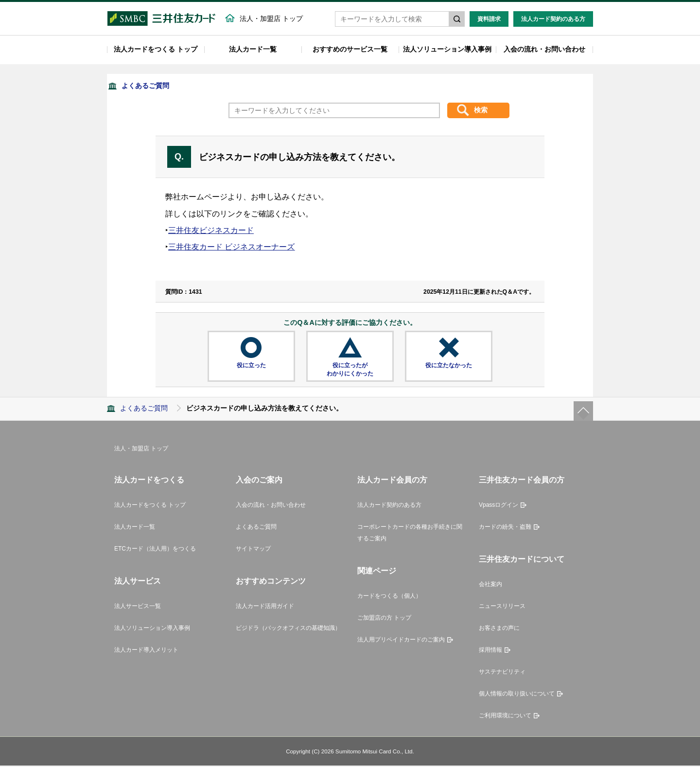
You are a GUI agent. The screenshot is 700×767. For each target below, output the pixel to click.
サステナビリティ (502, 673)
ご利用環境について (505, 717)
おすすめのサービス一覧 (350, 51)
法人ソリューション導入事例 (447, 51)
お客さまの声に (499, 629)
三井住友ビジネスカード (211, 232)
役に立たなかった (449, 367)
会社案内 (490, 586)
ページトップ (583, 412)
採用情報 (490, 651)
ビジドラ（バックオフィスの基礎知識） (288, 629)
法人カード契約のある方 (553, 20)
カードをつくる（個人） (389, 597)
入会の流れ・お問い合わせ (544, 51)
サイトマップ (253, 550)
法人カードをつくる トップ (156, 51)
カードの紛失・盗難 (505, 528)
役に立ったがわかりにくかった (350, 371)
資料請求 (489, 20)
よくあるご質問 (145, 87)
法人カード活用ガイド (265, 607)
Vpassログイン (499, 506)
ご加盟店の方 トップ (384, 619)
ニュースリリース (502, 607)
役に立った (251, 367)
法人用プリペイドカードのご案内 (401, 641)
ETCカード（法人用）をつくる (155, 550)
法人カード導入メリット (146, 651)
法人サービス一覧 (138, 607)
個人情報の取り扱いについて (517, 695)
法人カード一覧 (253, 51)
